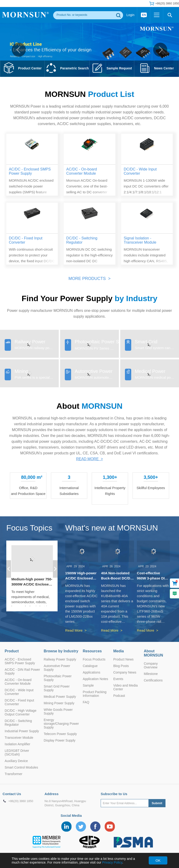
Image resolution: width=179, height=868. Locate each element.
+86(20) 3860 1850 (167, 3)
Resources (92, 651)
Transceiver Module (19, 738)
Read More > (76, 630)
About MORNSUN (153, 653)
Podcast (119, 696)
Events (118, 679)
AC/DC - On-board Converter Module (18, 682)
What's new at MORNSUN (112, 528)
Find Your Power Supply (89, 298)
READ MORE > (89, 459)
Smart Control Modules (21, 767)
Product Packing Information (95, 694)
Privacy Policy (112, 862)
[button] (19, 50)
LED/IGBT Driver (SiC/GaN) (17, 752)
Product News (123, 659)
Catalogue (90, 666)
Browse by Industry (61, 651)
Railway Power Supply (60, 659)
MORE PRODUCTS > (90, 279)
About (89, 406)
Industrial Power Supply (22, 731)
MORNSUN (89, 94)
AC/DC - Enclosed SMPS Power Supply (20, 661)
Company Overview (151, 665)
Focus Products (94, 659)
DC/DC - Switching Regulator (18, 723)
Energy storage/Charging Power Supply (61, 724)
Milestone (151, 674)
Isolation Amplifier (17, 744)
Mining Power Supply (59, 703)
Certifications (153, 680)
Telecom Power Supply (60, 734)
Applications (92, 672)
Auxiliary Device (16, 761)
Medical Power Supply (60, 697)
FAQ (86, 702)
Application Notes (95, 679)
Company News (125, 672)
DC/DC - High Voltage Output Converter (21, 712)
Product (12, 651)
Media (119, 651)
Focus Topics (29, 528)
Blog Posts (121, 666)
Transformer (14, 774)
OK (158, 860)
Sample (88, 685)
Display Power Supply (59, 740)
